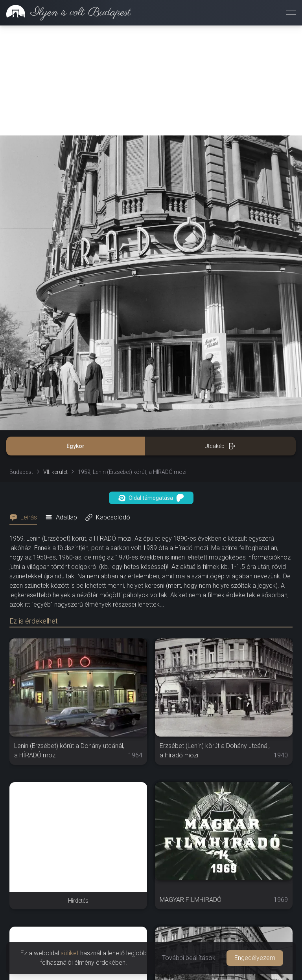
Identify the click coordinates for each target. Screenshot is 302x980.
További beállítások (189, 958)
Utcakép (220, 446)
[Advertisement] (151, 80)
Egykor (75, 446)
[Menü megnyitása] (291, 13)
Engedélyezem (255, 958)
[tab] (26, 517)
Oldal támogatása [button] (151, 498)
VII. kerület (55, 472)
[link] (65, 13)
